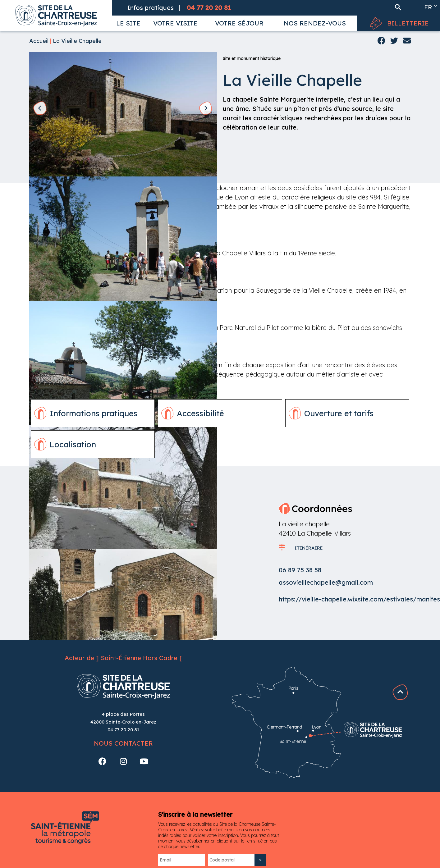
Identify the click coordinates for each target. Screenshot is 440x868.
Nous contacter (123, 743)
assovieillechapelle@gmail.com (326, 582)
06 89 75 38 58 (300, 570)
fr (428, 7)
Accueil (39, 41)
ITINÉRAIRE (309, 548)
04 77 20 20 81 (123, 730)
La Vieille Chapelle (77, 41)
